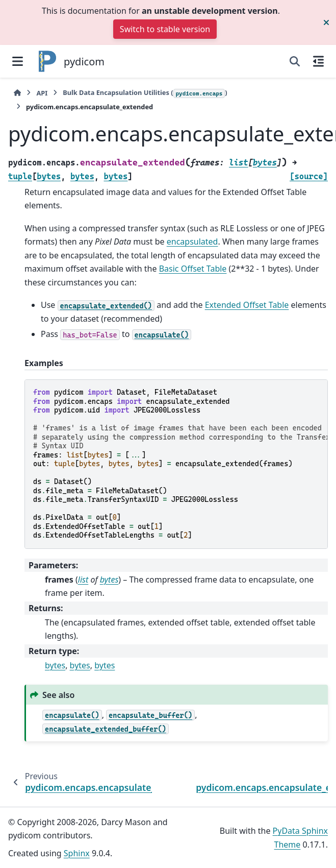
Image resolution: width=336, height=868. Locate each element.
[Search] (295, 61)
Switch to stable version (165, 29)
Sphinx (77, 853)
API (42, 93)
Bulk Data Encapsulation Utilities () (145, 93)
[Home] (17, 93)
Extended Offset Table (247, 305)
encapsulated (192, 242)
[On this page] (318, 61)
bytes (55, 665)
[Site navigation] (18, 61)
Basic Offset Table (193, 269)
